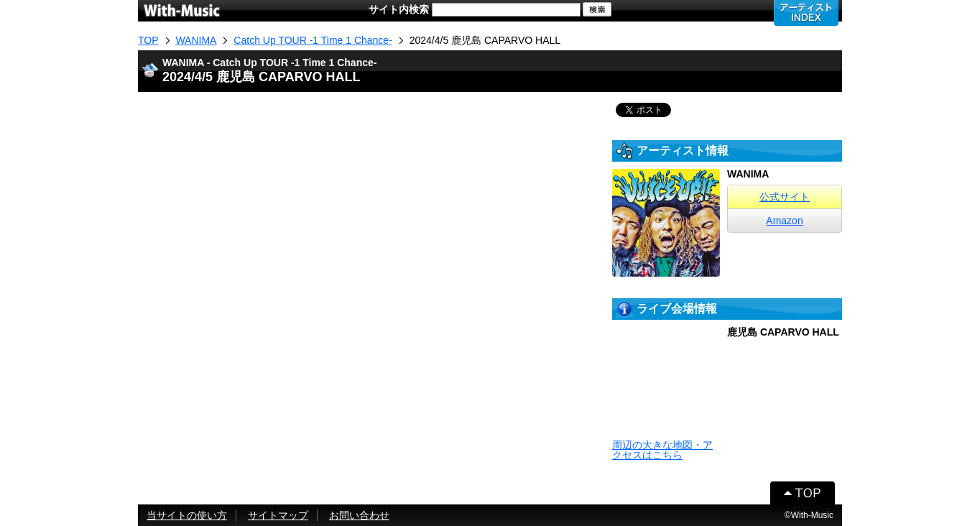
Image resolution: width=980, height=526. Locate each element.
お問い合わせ (359, 515)
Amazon (784, 221)
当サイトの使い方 (187, 515)
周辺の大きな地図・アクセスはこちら (662, 450)
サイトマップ (278, 515)
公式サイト (785, 197)
